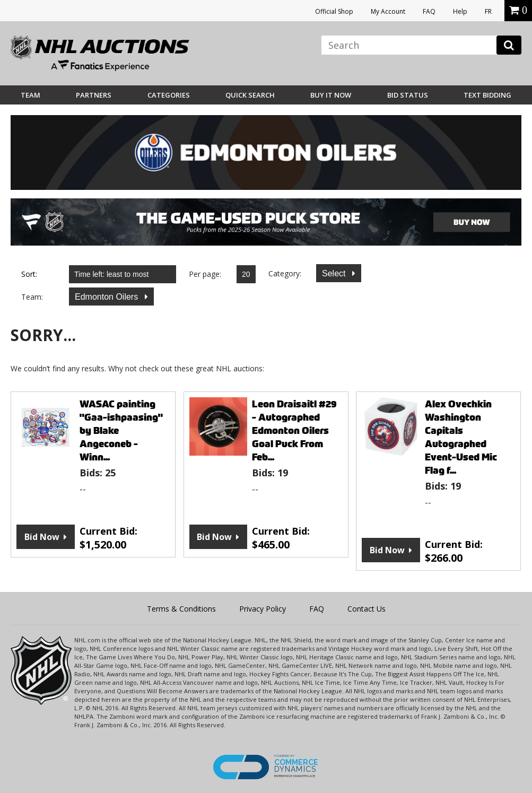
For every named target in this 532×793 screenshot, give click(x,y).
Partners (94, 95)
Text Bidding (487, 95)
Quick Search (250, 95)
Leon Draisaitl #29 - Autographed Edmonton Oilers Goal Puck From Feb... (294, 430)
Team (30, 95)
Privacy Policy (263, 609)
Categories (169, 95)
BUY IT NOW (331, 95)
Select (335, 273)
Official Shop (334, 11)
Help (460, 11)
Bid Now (42, 537)
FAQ (429, 11)
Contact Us (367, 609)
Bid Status (408, 95)
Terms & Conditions (181, 609)
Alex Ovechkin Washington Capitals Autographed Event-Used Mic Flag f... (461, 437)
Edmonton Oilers (108, 297)
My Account (388, 11)
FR (488, 11)
